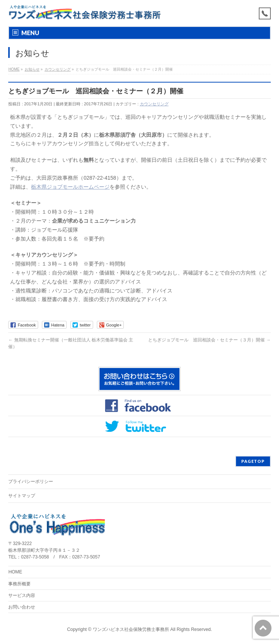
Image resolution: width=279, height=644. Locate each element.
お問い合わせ (22, 607)
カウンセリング (154, 104)
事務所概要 (19, 584)
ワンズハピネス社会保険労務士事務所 (131, 629)
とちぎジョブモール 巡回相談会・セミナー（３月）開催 (209, 340)
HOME (15, 572)
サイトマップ (22, 496)
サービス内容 (22, 595)
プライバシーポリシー (31, 482)
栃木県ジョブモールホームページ (70, 187)
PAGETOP (253, 461)
